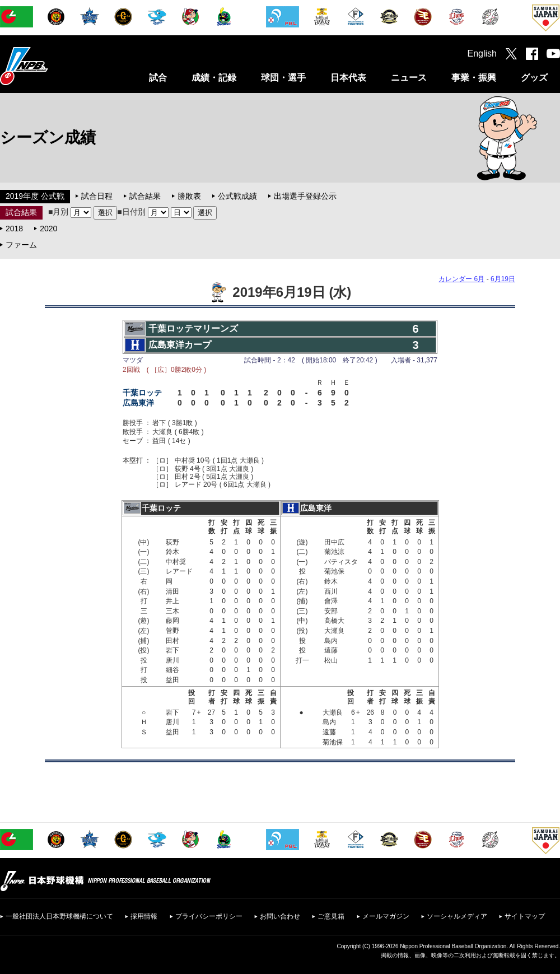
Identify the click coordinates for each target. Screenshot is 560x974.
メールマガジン (386, 916)
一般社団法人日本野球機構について (59, 916)
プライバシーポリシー (209, 916)
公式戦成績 (237, 196)
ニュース (409, 78)
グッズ (534, 78)
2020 (48, 229)
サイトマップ (525, 916)
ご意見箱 (331, 916)
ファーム (21, 245)
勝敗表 (189, 196)
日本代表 (348, 78)
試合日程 (97, 196)
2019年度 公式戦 (35, 196)
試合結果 (145, 196)
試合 (158, 78)
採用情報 (144, 916)
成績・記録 (214, 78)
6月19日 (503, 279)
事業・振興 (474, 78)
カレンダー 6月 (461, 279)
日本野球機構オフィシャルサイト (52, 66)
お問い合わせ (280, 916)
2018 (14, 229)
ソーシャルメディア (457, 916)
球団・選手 (283, 78)
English (482, 53)
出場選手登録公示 (305, 196)
